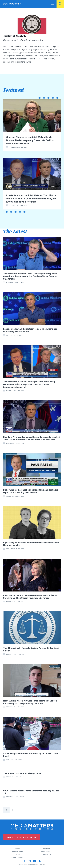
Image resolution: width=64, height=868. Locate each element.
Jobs (18, 854)
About (18, 848)
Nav (51, 4)
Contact (46, 848)
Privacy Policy (46, 854)
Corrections (18, 851)
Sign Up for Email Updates (22, 837)
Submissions (46, 851)
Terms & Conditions (18, 857)
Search (60, 4)
